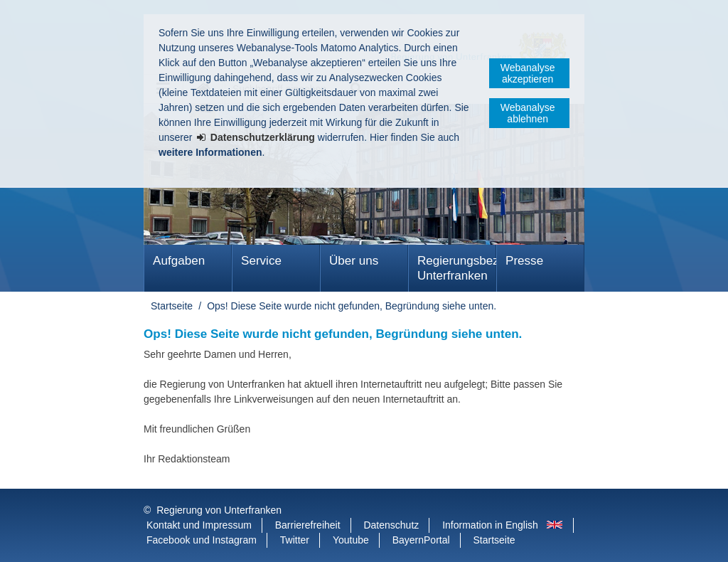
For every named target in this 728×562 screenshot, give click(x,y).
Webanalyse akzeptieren (528, 73)
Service (261, 261)
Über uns (354, 261)
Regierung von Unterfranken (219, 510)
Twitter (295, 540)
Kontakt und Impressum (199, 525)
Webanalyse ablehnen (528, 113)
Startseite (172, 306)
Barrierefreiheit (308, 525)
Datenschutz (391, 525)
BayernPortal (421, 540)
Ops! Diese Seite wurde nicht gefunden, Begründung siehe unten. (352, 306)
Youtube (351, 540)
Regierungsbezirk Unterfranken (457, 268)
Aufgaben (179, 261)
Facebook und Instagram (202, 540)
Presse (524, 261)
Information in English (490, 525)
